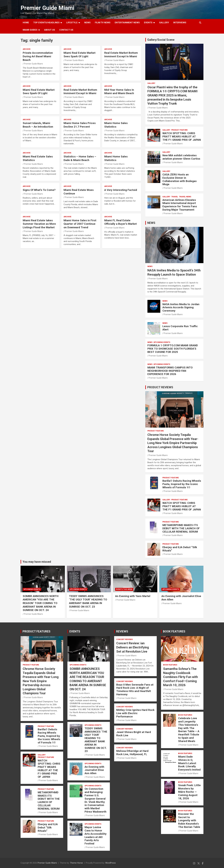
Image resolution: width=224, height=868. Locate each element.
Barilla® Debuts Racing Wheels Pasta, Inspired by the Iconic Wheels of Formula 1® (182, 484)
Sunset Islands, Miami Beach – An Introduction (38, 125)
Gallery (151, 83)
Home (26, 23)
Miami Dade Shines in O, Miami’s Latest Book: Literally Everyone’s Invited (189, 763)
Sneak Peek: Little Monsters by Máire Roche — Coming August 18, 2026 (189, 792)
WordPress (110, 863)
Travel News (185, 197)
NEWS (87, 23)
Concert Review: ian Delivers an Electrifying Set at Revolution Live (133, 647)
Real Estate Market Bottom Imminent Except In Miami (121, 55)
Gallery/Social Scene (161, 40)
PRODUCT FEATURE (179, 130)
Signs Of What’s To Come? (39, 190)
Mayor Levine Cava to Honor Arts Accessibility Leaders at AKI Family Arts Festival (96, 835)
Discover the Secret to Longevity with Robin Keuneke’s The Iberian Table (189, 820)
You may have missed (37, 562)
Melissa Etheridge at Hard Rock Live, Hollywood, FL (132, 753)
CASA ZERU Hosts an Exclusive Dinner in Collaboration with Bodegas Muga (179, 179)
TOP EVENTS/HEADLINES (46, 23)
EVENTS (148, 23)
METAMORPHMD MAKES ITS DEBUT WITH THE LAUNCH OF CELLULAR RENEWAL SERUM (181, 528)
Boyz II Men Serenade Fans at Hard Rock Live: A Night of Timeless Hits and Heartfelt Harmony (135, 689)
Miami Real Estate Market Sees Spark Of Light (79, 55)
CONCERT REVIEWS (124, 639)
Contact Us (66, 30)
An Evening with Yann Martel (133, 596)
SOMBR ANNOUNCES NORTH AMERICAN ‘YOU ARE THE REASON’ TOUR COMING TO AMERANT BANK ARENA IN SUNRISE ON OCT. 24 (41, 603)
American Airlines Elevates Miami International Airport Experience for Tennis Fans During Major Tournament (180, 205)
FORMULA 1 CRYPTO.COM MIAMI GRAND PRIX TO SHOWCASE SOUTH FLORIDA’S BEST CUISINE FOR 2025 (173, 349)
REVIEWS (122, 631)
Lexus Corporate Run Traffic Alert (180, 328)
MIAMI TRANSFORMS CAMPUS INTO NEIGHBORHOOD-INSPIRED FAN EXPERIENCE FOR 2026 (170, 371)
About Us (50, 30)
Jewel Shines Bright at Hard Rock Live (134, 734)
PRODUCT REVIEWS (160, 387)
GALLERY (164, 23)
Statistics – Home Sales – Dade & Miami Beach (80, 158)
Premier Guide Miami (47, 8)
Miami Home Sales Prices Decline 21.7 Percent (80, 125)
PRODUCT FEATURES (36, 631)
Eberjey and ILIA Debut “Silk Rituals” (180, 549)
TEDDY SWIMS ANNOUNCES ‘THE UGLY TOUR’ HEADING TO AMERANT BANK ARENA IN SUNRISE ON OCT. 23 (88, 601)
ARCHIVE (27, 49)
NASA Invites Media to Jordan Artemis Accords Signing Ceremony (181, 307)
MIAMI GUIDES (30, 30)
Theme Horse (76, 863)
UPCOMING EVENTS (162, 342)
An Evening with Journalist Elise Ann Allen (94, 770)
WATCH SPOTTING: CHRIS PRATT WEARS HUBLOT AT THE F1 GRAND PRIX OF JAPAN (182, 136)
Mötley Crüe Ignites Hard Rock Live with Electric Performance (135, 713)
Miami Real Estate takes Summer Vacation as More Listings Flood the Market (39, 224)
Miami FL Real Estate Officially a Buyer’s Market (120, 222)
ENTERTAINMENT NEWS (127, 23)
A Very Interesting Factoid (121, 190)
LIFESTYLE (72, 23)
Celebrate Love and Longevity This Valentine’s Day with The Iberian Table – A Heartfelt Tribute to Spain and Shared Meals (189, 730)
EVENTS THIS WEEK (124, 589)
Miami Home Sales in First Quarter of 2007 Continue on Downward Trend (80, 224)
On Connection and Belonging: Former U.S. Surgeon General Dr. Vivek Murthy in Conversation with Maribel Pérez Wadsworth (95, 800)
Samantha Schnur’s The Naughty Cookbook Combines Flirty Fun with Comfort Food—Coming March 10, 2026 (180, 677)
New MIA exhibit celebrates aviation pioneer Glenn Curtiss (181, 157)
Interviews (180, 23)
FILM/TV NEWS (103, 23)
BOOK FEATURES (174, 631)
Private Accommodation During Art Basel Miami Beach (38, 56)
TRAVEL (175, 197)
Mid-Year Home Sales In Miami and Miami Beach (119, 92)
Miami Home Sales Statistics (116, 125)
